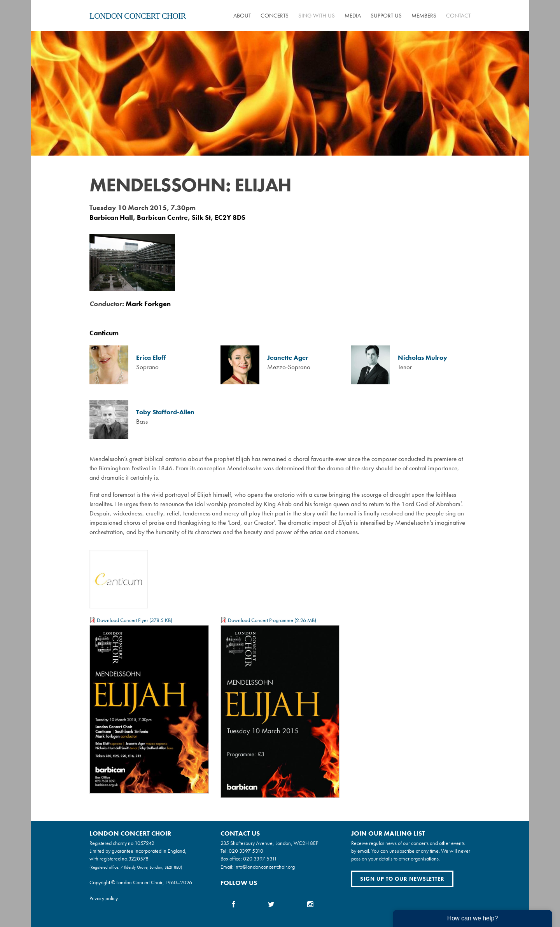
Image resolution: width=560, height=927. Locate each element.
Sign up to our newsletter (402, 879)
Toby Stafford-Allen (165, 412)
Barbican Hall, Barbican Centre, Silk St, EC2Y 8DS (167, 217)
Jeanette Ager (288, 358)
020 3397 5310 (246, 851)
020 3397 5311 (260, 859)
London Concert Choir (138, 16)
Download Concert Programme (261, 620)
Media (353, 16)
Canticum (104, 333)
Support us (386, 16)
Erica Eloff (151, 358)
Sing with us (317, 16)
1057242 (144, 843)
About (242, 16)
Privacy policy (104, 898)
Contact (458, 16)
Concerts (275, 16)
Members (424, 16)
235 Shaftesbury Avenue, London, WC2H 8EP (269, 843)
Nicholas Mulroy (423, 358)
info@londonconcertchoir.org (265, 867)
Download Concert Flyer (122, 620)
